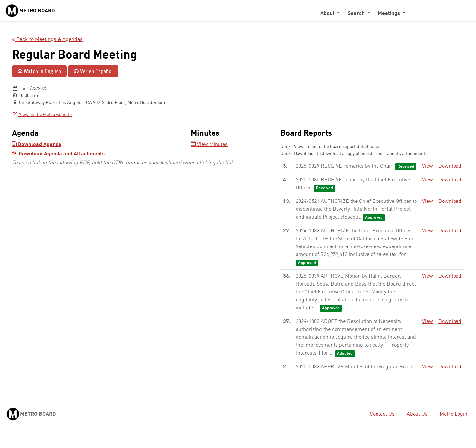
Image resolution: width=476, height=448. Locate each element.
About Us (417, 414)
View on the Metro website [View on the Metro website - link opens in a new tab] (42, 115)
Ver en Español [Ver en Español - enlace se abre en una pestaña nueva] (93, 71)
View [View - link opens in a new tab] (428, 166)
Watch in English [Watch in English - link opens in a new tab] (39, 71)
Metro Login (454, 414)
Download (450, 166)
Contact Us (382, 414)
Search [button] (357, 14)
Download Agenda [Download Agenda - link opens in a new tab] (37, 145)
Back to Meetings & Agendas (47, 40)
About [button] (328, 14)
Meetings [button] (390, 14)
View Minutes (209, 145)
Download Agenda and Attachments (58, 154)
